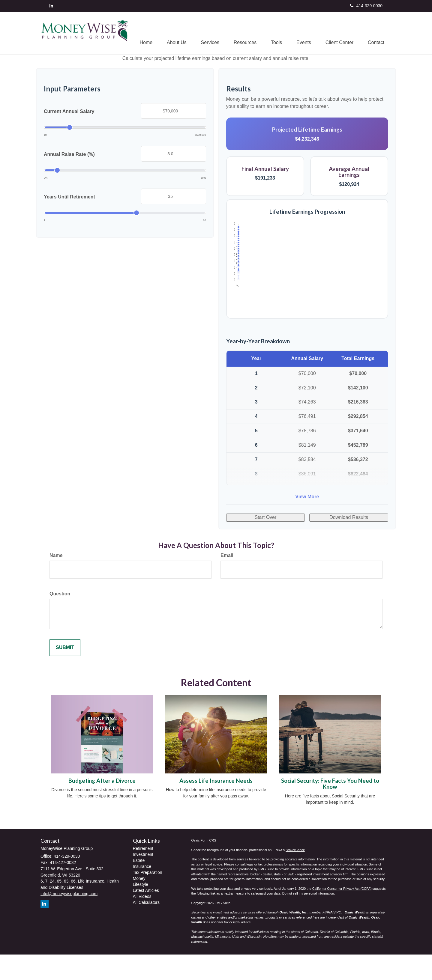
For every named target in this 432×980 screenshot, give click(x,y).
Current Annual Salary (69, 137)
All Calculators (146, 928)
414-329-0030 (366, 6)
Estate (139, 886)
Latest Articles (146, 916)
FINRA (327, 938)
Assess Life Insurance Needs (216, 806)
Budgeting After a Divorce (102, 806)
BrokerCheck (295, 875)
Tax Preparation (148, 898)
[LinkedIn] (51, 6)
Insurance (142, 892)
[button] (173, 33)
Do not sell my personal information (308, 919)
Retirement (143, 874)
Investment (143, 880)
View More (307, 522)
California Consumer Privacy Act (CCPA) (342, 914)
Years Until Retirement (69, 222)
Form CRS (208, 866)
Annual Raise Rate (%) (69, 180)
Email (227, 581)
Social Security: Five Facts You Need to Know (330, 809)
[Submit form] (65, 673)
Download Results (349, 543)
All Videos (142, 922)
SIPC (337, 938)
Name (56, 581)
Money (139, 904)
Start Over (265, 543)
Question (60, 619)
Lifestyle (141, 910)
